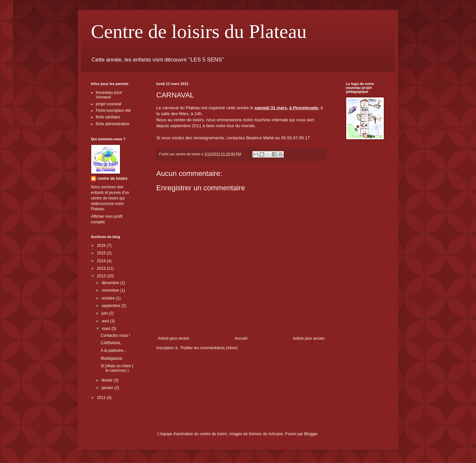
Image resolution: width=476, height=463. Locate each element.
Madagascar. (112, 358)
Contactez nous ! (115, 335)
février (108, 380)
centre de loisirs (112, 179)
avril (106, 321)
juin (105, 313)
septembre (111, 306)
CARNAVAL (111, 343)
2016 (102, 246)
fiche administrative (113, 124)
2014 (102, 261)
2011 (102, 398)
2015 (102, 253)
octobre (109, 298)
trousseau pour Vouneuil (109, 95)
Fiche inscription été (113, 111)
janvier (108, 388)
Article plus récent (173, 338)
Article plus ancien (309, 338)
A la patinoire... (114, 351)
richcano (275, 434)
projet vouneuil (109, 104)
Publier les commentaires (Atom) (209, 348)
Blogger (311, 434)
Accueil (241, 338)
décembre (111, 283)
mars (107, 329)
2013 (102, 268)
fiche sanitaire (108, 117)
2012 (102, 276)
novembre (111, 290)
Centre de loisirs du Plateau (199, 31)
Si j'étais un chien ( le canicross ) (117, 368)
